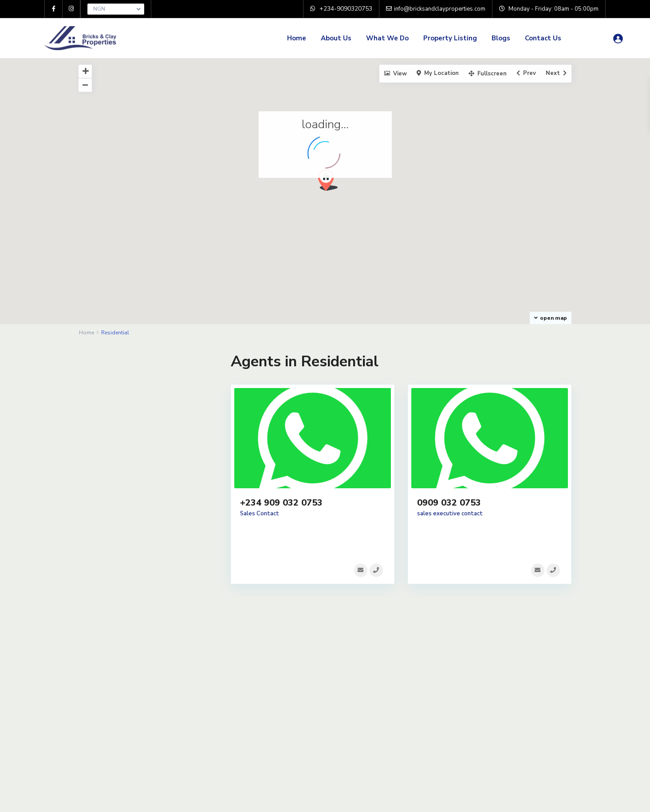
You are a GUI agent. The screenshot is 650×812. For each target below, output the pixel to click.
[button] (331, 182)
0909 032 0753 (449, 503)
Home (297, 38)
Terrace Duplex (115, 448)
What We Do (387, 38)
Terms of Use (234, 676)
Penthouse (108, 428)
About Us (336, 38)
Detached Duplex (118, 408)
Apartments (110, 388)
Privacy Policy (234, 689)
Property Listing (450, 38)
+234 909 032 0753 (281, 503)
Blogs (501, 38)
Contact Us (543, 38)
